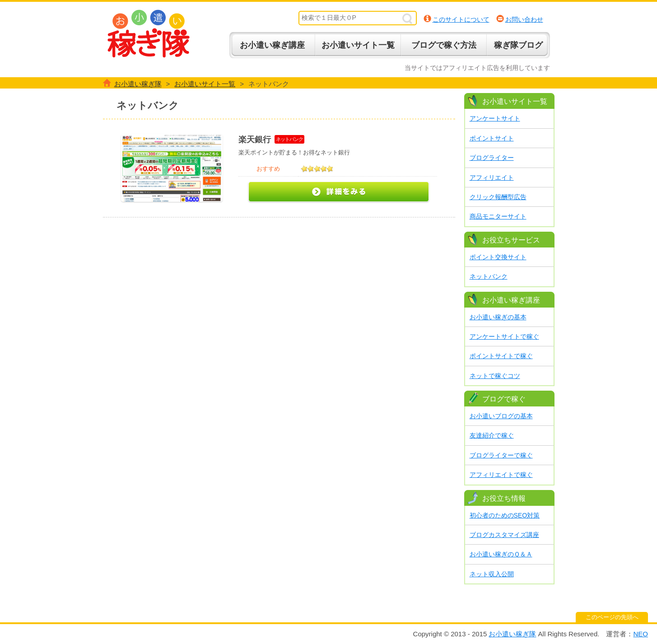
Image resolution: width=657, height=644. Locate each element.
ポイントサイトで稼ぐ (501, 356)
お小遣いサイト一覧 (358, 45)
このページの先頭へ (612, 617)
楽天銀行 (255, 140)
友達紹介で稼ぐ (492, 435)
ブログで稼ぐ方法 (444, 45)
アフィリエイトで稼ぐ (501, 475)
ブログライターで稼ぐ (501, 455)
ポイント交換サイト (498, 257)
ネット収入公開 (492, 574)
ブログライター (492, 158)
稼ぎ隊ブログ (518, 45)
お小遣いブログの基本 (501, 416)
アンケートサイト (495, 118)
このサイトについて (461, 19)
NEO (641, 634)
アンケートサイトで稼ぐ (504, 336)
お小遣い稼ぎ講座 (272, 45)
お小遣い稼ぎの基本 (498, 317)
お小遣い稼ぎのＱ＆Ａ (501, 554)
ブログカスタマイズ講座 (504, 535)
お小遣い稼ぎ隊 (149, 34)
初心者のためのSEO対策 (505, 515)
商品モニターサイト (498, 216)
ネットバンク (489, 276)
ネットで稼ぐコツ (495, 376)
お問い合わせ (524, 19)
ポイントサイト (492, 138)
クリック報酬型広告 (498, 197)
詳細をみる (339, 192)
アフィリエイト (492, 177)
